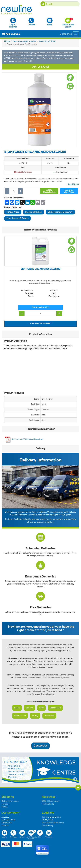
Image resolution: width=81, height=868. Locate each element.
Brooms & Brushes (33, 212)
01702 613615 (11, 34)
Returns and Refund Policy (53, 823)
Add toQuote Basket (49, 191)
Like (40, 834)
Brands (4, 807)
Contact (31, 22)
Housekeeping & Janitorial (24, 41)
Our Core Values (8, 820)
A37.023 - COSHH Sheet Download (24, 439)
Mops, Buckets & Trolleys (17, 218)
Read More (74, 184)
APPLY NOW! (40, 67)
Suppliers (5, 804)
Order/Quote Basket (68, 23)
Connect (49, 834)
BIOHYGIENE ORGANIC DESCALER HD (41, 269)
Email (50, 22)
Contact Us (40, 746)
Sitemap (5, 826)
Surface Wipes (13, 212)
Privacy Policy (48, 820)
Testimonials (7, 823)
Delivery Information (10, 801)
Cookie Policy (48, 826)
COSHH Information (51, 801)
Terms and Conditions (51, 817)
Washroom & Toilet (47, 41)
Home (7, 41)
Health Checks (48, 804)
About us (5, 817)
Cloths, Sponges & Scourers (60, 212)
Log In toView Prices (69, 191)
